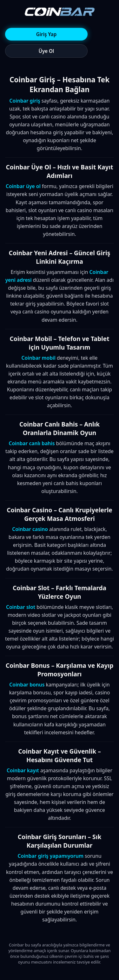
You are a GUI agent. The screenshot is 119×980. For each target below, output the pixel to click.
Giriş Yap (46, 34)
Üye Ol (46, 51)
